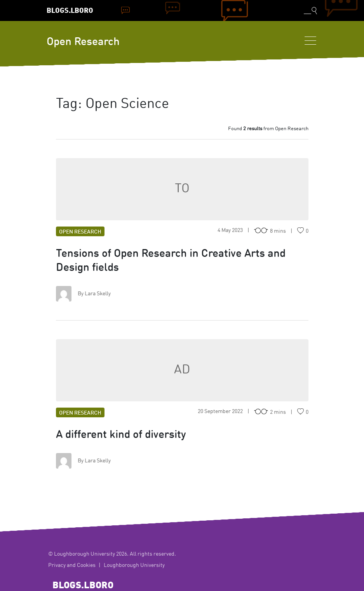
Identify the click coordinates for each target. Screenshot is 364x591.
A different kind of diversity (121, 435)
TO (182, 189)
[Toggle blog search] (310, 10)
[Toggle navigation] (310, 41)
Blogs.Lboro (70, 11)
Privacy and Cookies (72, 565)
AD (182, 370)
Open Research (83, 42)
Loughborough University (134, 565)
